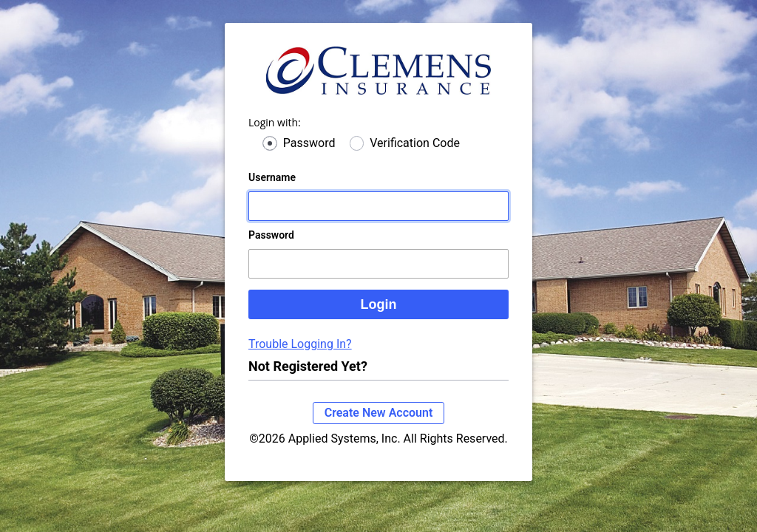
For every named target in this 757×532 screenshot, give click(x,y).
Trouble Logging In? (300, 359)
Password (309, 158)
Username (272, 192)
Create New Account (379, 427)
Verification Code (415, 158)
